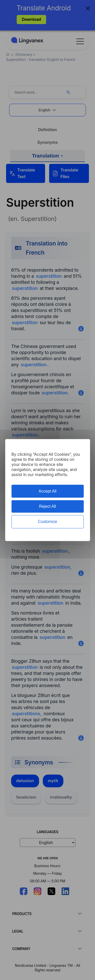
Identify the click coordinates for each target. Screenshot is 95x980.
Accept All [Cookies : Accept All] (47, 491)
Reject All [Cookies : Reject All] (48, 506)
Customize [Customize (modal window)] (48, 522)
